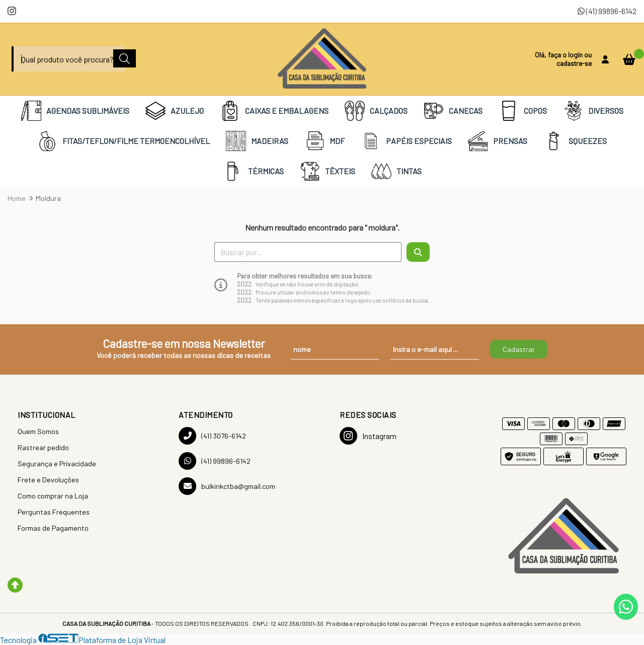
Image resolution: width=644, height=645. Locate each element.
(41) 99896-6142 (607, 11)
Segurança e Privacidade (57, 463)
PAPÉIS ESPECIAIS (406, 141)
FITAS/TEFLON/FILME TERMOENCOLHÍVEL (124, 141)
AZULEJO (175, 111)
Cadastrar (519, 349)
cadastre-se (574, 63)
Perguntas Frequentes (54, 512)
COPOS (523, 111)
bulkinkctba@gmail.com (227, 486)
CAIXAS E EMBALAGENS (274, 111)
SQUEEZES (575, 141)
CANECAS (453, 111)
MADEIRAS (257, 141)
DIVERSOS (593, 111)
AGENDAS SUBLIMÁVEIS (75, 111)
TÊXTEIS (328, 171)
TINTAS (396, 171)
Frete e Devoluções (48, 480)
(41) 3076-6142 (212, 436)
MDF (325, 141)
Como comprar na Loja (53, 496)
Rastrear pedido (43, 447)
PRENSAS (498, 141)
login (576, 55)
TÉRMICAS (253, 171)
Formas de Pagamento (53, 528)
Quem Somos (38, 431)
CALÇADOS (376, 111)
